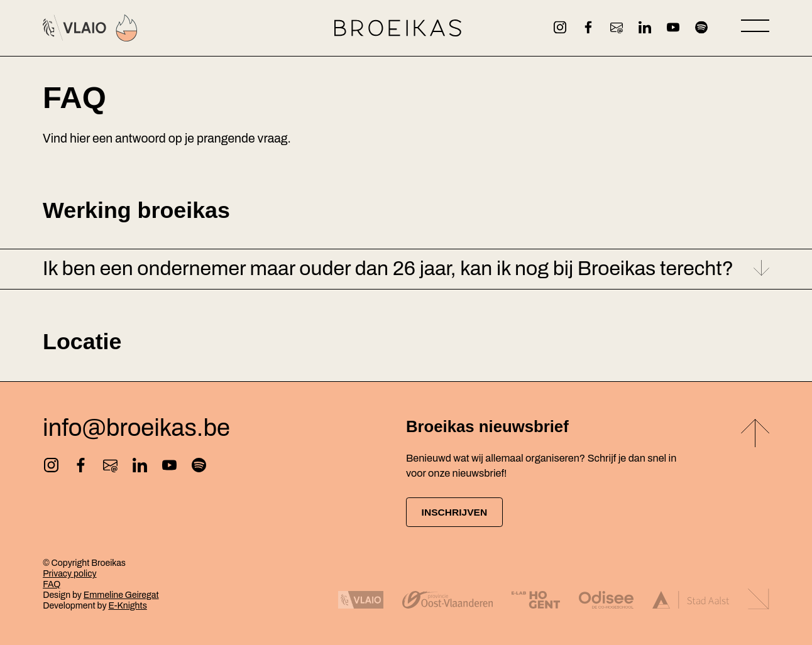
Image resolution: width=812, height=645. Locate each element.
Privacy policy (69, 574)
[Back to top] (755, 434)
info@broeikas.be (136, 427)
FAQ (52, 584)
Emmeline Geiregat (121, 595)
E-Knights (127, 606)
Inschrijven (460, 512)
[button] (406, 269)
